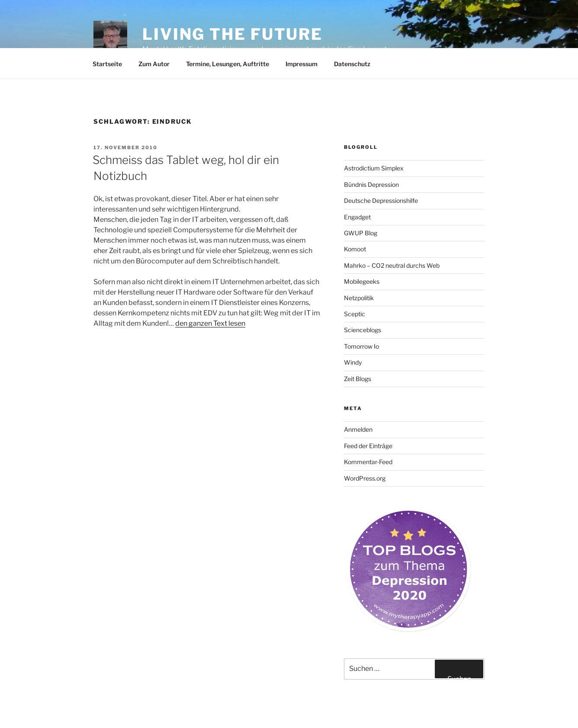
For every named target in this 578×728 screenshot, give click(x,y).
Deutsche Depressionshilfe (381, 200)
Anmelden (358, 429)
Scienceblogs (363, 330)
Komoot (355, 249)
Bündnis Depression (371, 184)
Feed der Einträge (368, 446)
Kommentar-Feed (368, 462)
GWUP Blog (361, 233)
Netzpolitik (359, 298)
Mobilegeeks (362, 281)
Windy (353, 362)
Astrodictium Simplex (374, 168)
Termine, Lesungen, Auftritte (228, 64)
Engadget (357, 217)
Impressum (302, 64)
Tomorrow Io (361, 346)
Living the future (233, 34)
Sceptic (355, 314)
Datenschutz (352, 64)
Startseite (107, 64)
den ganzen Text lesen (210, 323)
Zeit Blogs (358, 379)
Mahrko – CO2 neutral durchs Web (392, 265)
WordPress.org (365, 478)
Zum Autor (154, 64)
